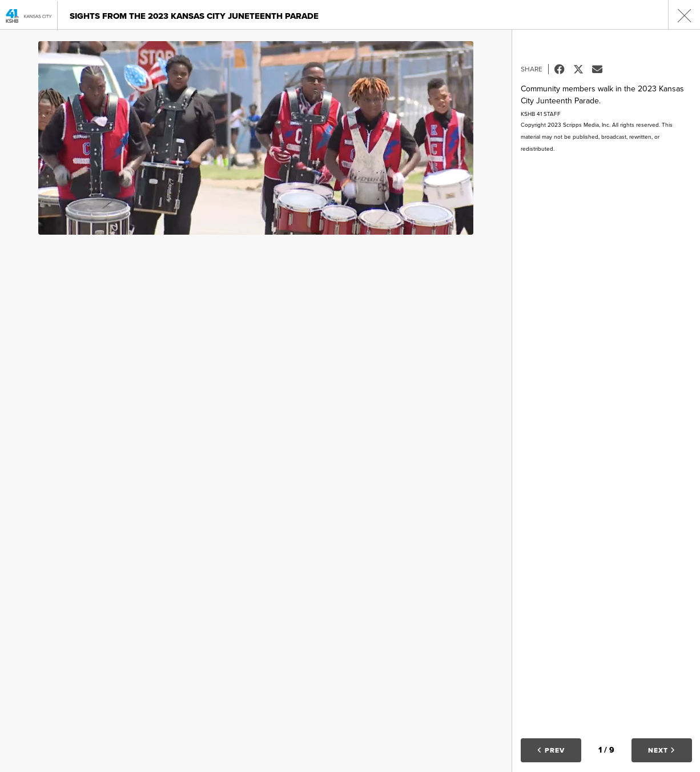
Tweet (583, 69)
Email (602, 69)
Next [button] (662, 750)
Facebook (564, 69)
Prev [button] (551, 750)
